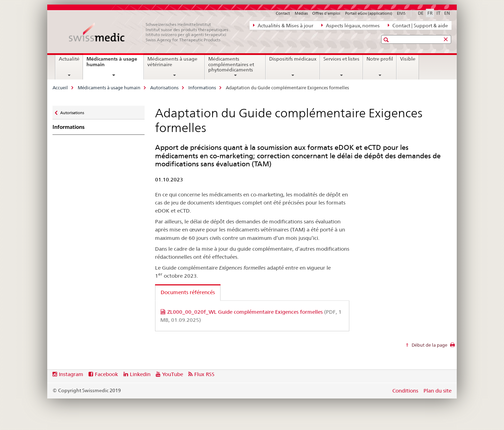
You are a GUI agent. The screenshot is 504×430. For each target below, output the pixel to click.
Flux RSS (204, 374)
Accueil (60, 88)
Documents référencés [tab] (188, 292)
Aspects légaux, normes (351, 25)
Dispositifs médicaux (293, 59)
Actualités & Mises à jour (283, 25)
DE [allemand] (421, 13)
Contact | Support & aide (418, 25)
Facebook (106, 374)
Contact (283, 13)
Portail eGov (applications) (369, 13)
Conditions (405, 391)
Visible (408, 59)
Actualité (69, 59)
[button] (387, 40)
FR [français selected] (430, 13)
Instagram (71, 374)
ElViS (401, 13)
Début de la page (429, 345)
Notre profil (380, 59)
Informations (202, 88)
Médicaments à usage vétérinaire (172, 62)
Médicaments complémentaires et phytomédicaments (231, 64)
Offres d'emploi (326, 13)
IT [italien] (438, 13)
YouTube (173, 374)
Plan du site (437, 391)
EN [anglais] (447, 13)
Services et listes (341, 59)
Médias (301, 13)
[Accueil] (152, 32)
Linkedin (140, 374)
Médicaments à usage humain (112, 64)
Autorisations (164, 88)
